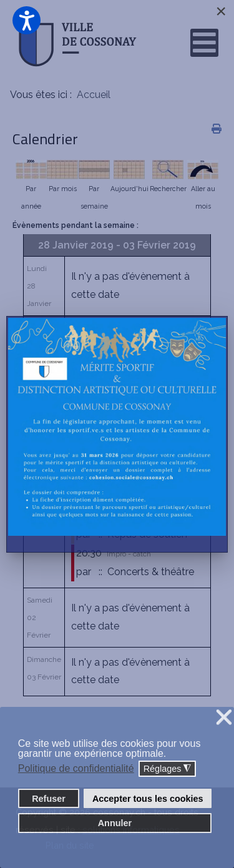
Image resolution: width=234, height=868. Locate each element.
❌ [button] (224, 718)
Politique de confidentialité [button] (76, 768)
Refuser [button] (49, 799)
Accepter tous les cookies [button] (148, 799)
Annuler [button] (115, 823)
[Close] (221, 11)
